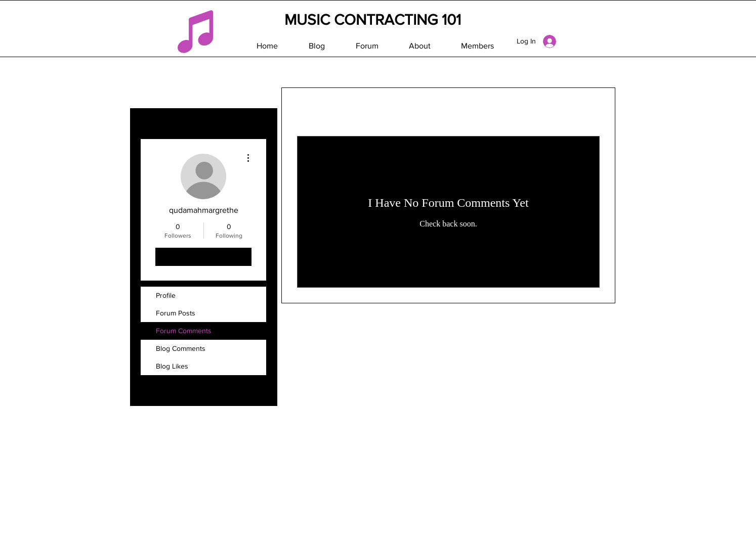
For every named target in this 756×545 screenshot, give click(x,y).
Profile (166, 295)
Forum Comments (184, 331)
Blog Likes (172, 366)
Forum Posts (176, 313)
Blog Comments (181, 348)
